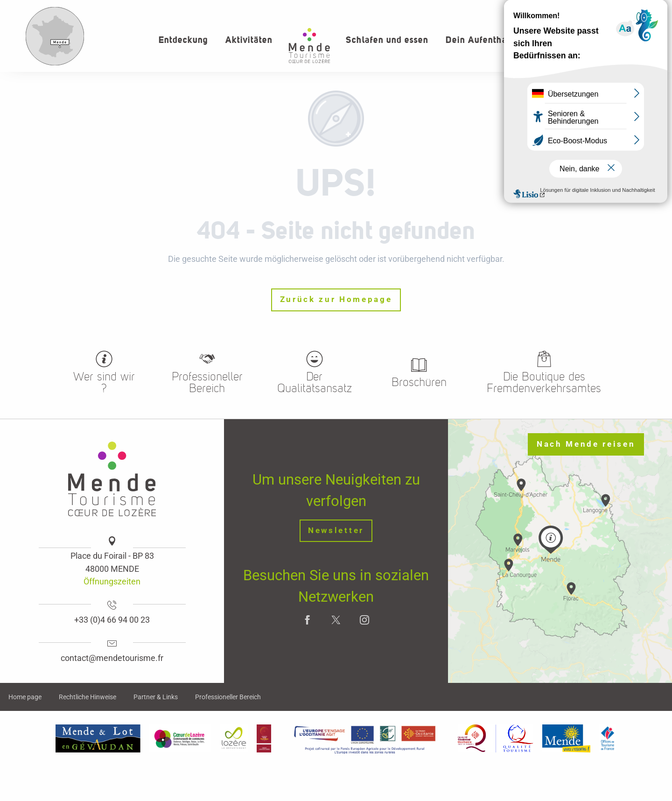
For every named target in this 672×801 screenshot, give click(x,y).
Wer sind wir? (595, 9)
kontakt (645, 9)
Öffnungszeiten (112, 581)
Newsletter (336, 530)
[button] (624, 39)
